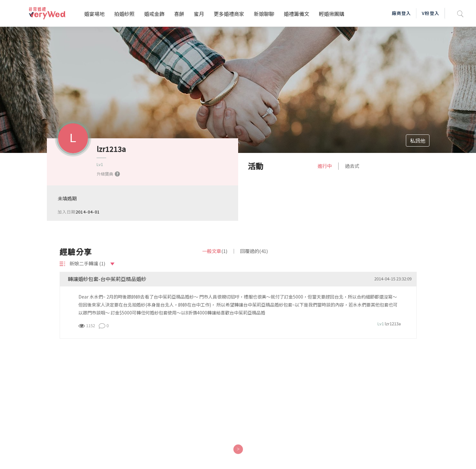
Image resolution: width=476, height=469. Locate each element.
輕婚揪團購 (332, 14)
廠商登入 (401, 13)
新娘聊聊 (264, 14)
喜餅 (179, 14)
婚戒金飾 (154, 14)
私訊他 (418, 141)
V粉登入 (430, 13)
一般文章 (215, 251)
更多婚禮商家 (229, 14)
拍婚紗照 (124, 14)
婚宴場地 (94, 14)
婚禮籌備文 (297, 14)
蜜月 (199, 14)
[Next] (238, 449)
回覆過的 (254, 251)
